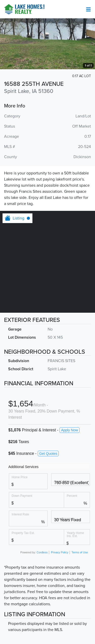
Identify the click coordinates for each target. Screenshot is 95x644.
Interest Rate (20, 514)
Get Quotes (48, 454)
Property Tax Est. (23, 533)
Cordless (42, 552)
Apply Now (70, 430)
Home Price (20, 477)
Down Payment (22, 496)
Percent (72, 496)
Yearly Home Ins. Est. (75, 534)
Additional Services (23, 467)
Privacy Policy (60, 552)
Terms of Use (80, 552)
